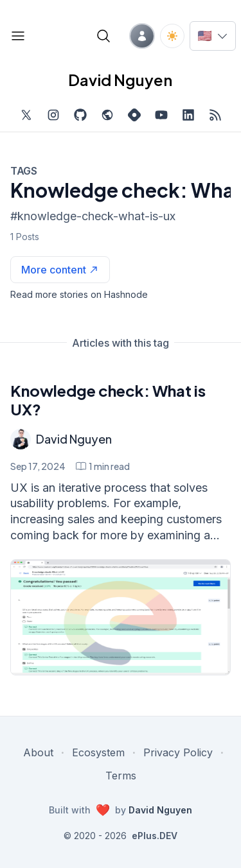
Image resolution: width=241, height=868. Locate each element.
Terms (121, 776)
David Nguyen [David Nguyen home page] (120, 80)
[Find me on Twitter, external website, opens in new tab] (26, 115)
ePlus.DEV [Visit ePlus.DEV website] (155, 836)
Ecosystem (98, 752)
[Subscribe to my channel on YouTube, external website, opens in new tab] (161, 115)
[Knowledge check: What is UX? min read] (103, 466)
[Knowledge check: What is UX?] (121, 617)
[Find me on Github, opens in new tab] (80, 115)
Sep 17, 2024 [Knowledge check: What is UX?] (38, 466)
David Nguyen (74, 439)
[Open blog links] (18, 36)
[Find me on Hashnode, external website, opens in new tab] (134, 115)
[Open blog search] (103, 36)
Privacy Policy (178, 752)
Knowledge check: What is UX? (108, 400)
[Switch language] (213, 36)
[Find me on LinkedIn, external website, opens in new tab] (188, 115)
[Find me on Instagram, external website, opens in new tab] (53, 115)
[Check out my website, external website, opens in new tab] (107, 115)
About (38, 752)
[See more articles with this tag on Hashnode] (60, 270)
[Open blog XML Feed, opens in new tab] (215, 115)
